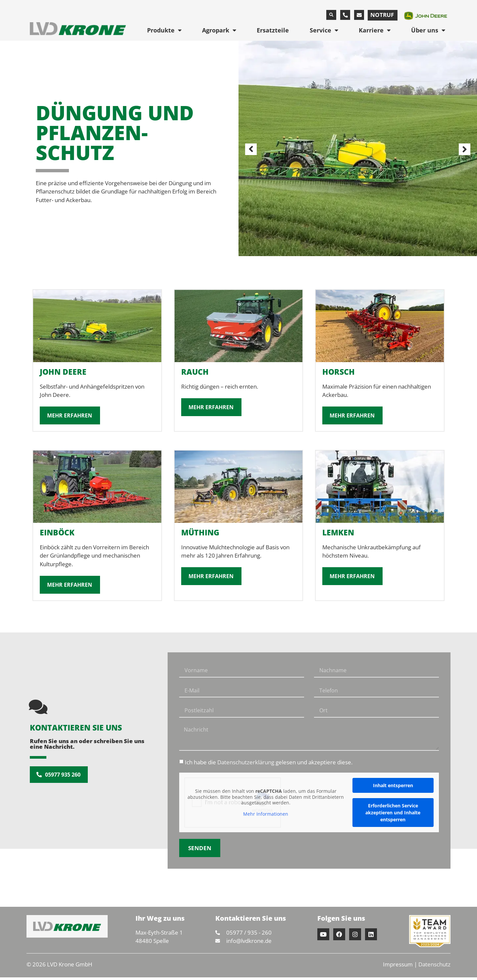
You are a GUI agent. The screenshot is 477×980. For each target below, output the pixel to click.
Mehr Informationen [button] (266, 817)
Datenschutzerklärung (246, 765)
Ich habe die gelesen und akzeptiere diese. (269, 765)
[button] (331, 15)
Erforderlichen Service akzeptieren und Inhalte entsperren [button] (393, 815)
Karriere (375, 30)
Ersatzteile (273, 30)
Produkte (164, 30)
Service (324, 30)
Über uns (428, 30)
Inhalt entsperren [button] (393, 788)
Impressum (398, 967)
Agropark (219, 30)
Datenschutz (434, 967)
